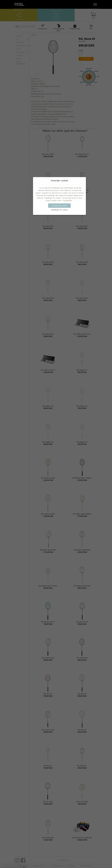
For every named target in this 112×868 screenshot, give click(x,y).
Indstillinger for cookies (60, 210)
